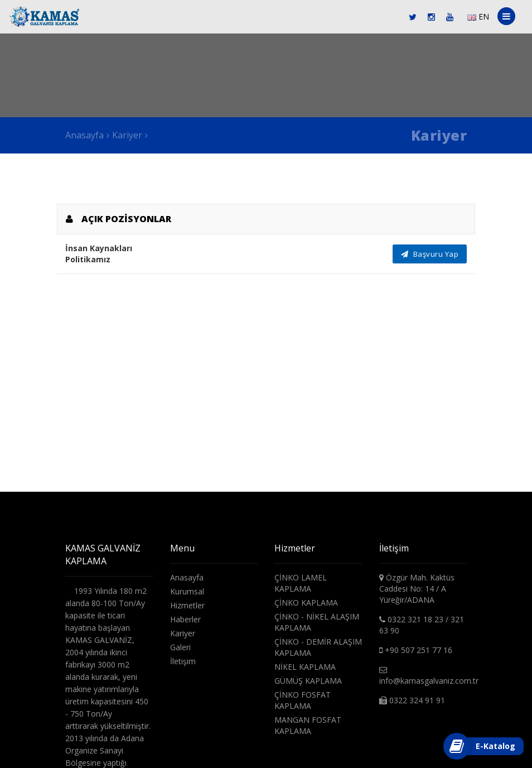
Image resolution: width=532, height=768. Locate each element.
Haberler (185, 619)
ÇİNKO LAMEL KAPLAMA (301, 583)
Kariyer (127, 135)
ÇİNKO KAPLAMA (306, 603)
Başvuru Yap (430, 254)
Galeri (180, 647)
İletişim (183, 661)
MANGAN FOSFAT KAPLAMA (308, 725)
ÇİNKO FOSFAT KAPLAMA (303, 700)
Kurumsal (187, 591)
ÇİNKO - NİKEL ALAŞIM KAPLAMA (317, 622)
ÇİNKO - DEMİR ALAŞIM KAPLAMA (318, 647)
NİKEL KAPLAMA (305, 667)
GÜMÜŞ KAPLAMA (308, 681)
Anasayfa (84, 135)
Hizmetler (187, 605)
